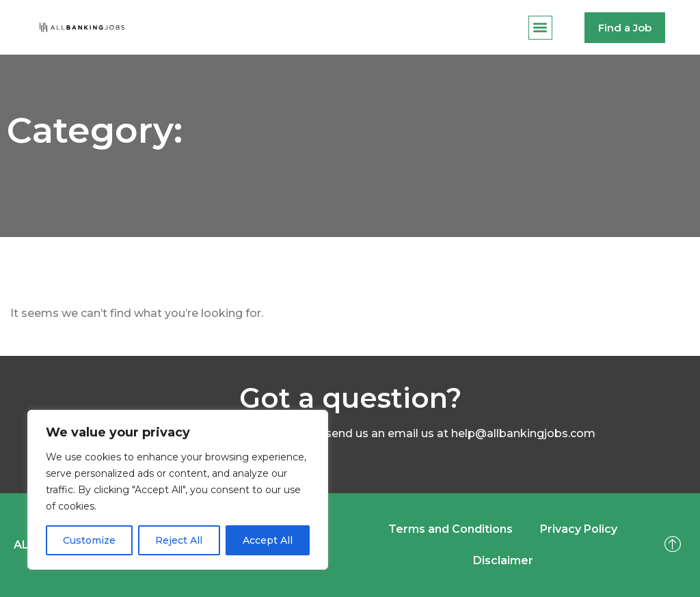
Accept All (268, 540)
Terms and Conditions (450, 529)
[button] (540, 28)
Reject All (179, 540)
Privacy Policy (579, 529)
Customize (89, 540)
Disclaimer (503, 560)
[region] (178, 490)
